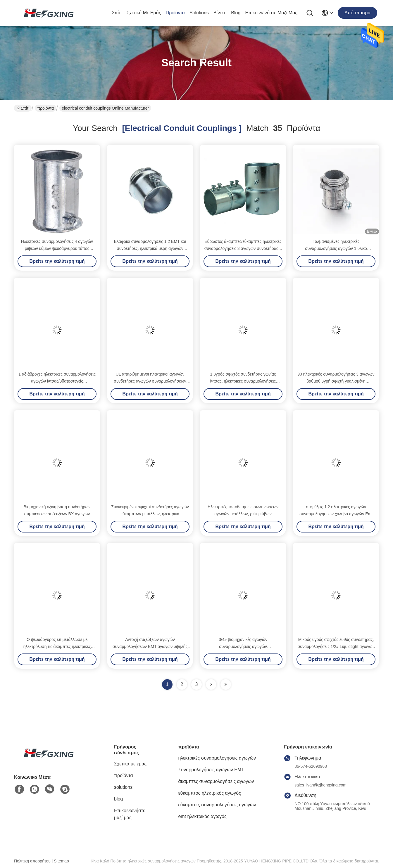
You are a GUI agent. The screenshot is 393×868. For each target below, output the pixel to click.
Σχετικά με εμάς (144, 13)
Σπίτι (117, 13)
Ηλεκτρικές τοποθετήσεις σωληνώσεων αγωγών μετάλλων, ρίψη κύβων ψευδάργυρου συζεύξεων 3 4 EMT (243, 514)
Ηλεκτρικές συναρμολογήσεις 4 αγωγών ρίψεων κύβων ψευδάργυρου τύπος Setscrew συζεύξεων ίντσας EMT (57, 248)
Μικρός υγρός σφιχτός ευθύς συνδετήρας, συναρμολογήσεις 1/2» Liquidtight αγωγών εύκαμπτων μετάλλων (336, 646)
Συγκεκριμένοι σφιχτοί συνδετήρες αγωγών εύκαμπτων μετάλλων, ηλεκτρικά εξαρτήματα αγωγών (150, 514)
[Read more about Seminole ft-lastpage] (226, 684)
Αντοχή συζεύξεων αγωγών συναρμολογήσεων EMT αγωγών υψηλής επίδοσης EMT (150, 646)
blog (236, 13)
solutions (199, 13)
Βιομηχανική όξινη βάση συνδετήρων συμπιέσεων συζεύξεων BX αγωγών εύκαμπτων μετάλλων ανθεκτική (57, 514)
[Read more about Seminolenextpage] (211, 684)
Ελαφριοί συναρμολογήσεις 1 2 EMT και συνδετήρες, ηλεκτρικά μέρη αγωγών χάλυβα (150, 248)
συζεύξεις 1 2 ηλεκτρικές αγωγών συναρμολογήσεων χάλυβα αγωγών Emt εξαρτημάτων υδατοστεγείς (336, 514)
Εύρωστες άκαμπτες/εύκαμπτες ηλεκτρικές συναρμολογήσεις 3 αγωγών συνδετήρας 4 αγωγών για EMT (243, 248)
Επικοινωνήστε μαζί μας (271, 13)
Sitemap (61, 861)
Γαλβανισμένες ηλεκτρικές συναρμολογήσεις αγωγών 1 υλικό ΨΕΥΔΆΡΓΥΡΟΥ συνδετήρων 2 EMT (336, 248)
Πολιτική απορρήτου (32, 861)
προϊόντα (175, 13)
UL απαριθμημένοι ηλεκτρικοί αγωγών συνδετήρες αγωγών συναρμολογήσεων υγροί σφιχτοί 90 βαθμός (150, 381)
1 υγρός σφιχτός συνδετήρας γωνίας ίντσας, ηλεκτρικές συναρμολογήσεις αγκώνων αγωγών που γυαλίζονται (243, 381)
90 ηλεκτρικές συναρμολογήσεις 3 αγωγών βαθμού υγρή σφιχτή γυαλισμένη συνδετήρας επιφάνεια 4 (336, 381)
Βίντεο (220, 13)
